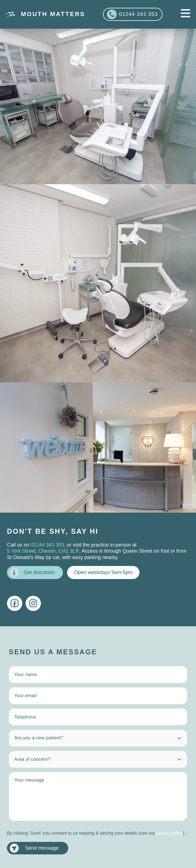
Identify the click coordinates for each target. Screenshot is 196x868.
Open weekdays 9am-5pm (103, 572)
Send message (34, 848)
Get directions (32, 573)
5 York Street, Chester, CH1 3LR (43, 551)
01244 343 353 (132, 14)
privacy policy (170, 833)
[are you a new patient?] (98, 738)
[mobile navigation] (186, 13)
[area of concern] (98, 759)
